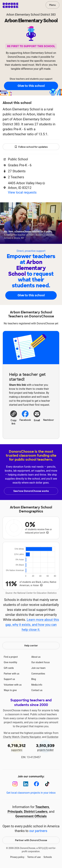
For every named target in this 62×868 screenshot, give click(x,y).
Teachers (42, 807)
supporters (17, 747)
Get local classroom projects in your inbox (31, 793)
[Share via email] (37, 419)
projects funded (45, 747)
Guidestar (53, 737)
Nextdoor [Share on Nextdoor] (49, 415)
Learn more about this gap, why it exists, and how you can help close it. (32, 625)
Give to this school (31, 86)
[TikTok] (47, 784)
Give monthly (10, 662)
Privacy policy (17, 857)
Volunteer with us (13, 685)
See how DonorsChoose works (31, 491)
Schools (48, 857)
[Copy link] (14, 417)
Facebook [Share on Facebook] (25, 416)
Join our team (38, 668)
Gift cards (9, 668)
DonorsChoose (10, 5)
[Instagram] (15, 784)
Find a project (11, 657)
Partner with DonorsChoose (31, 840)
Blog (34, 679)
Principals (15, 812)
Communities (38, 674)
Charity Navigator (31, 737)
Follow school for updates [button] (31, 147)
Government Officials (31, 816)
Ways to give (10, 690)
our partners (38, 831)
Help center (31, 646)
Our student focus (40, 662)
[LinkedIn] (26, 784)
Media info (37, 685)
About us (36, 657)
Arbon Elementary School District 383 (31, 15)
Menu (52, 5)
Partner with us (12, 674)
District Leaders (36, 812)
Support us (9, 679)
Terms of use (34, 857)
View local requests (22, 192)
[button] (14, 417)
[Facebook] (36, 784)
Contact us (37, 690)
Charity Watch (11, 737)
